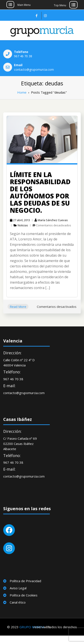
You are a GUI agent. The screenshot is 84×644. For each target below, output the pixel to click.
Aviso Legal (18, 588)
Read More (18, 307)
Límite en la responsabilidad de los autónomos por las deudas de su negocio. (40, 192)
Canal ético (18, 602)
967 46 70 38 (23, 56)
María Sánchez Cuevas (51, 220)
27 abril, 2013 (20, 220)
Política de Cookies (24, 595)
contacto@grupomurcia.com (34, 70)
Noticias (23, 225)
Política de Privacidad (25, 581)
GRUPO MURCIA (32, 627)
